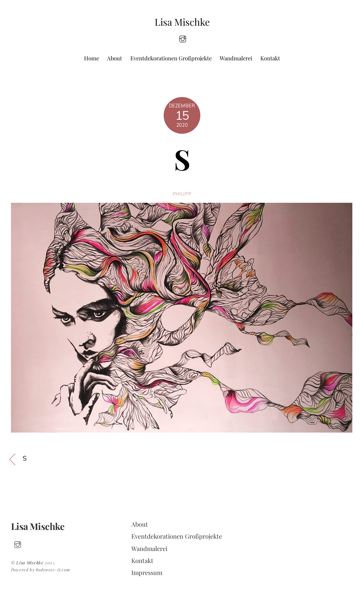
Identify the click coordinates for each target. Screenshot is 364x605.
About (114, 58)
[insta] (183, 38)
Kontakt (270, 58)
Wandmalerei (236, 58)
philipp (182, 194)
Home (91, 58)
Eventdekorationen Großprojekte (171, 58)
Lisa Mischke (30, 562)
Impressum (147, 572)
